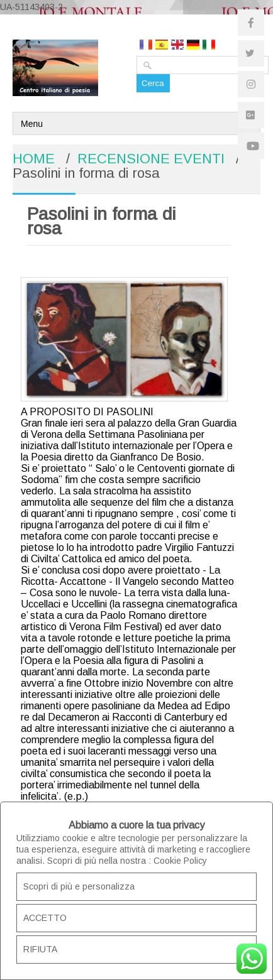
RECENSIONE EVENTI (151, 159)
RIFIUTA (40, 949)
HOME (34, 159)
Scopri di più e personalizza (79, 886)
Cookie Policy (180, 861)
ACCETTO (45, 918)
